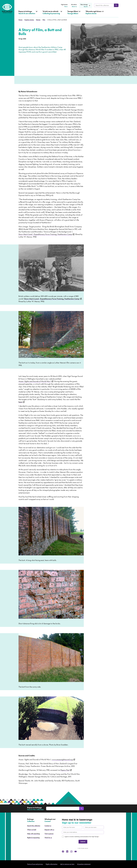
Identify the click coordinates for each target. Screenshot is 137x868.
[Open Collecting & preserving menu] (52, 14)
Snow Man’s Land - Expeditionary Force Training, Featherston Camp (53, 299)
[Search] (116, 5)
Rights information (52, 864)
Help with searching (33, 834)
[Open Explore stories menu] (95, 14)
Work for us (48, 837)
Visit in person (49, 834)
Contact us (48, 826)
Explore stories (29, 20)
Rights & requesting (33, 837)
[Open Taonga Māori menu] (74, 14)
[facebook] (63, 852)
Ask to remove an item (67, 864)
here (21, 402)
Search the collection (34, 826)
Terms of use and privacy (35, 864)
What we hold (32, 830)
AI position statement (84, 864)
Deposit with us (49, 830)
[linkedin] (67, 852)
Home (20, 20)
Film (44, 20)
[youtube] (76, 852)
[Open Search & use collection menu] (28, 14)
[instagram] (71, 852)
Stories (38, 20)
